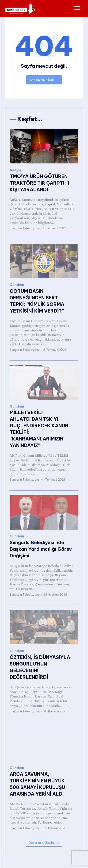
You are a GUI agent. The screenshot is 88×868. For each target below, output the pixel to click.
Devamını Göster (44, 843)
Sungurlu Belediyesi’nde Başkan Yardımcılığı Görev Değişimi (41, 549)
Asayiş (15, 170)
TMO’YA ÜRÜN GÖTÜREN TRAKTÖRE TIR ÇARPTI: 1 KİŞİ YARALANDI (39, 183)
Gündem (17, 285)
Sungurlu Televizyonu (25, 228)
